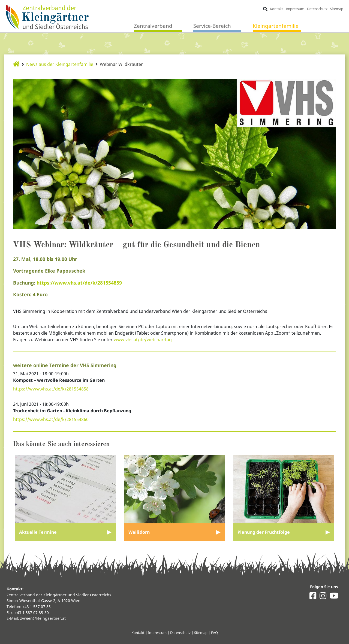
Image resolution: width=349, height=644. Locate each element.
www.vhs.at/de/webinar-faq (143, 340)
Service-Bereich (212, 26)
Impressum (295, 9)
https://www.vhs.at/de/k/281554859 (79, 283)
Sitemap (337, 9)
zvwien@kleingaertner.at (43, 618)
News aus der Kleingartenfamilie (60, 64)
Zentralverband (153, 26)
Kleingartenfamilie (276, 26)
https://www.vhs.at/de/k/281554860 (51, 419)
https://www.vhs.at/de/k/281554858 (51, 389)
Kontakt (276, 9)
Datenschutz (317, 9)
